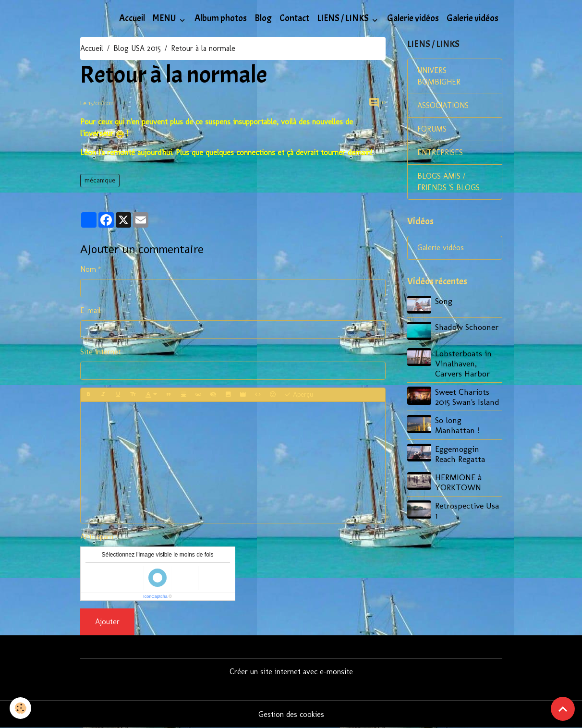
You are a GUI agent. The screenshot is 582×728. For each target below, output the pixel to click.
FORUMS (432, 129)
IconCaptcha (155, 596)
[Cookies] (20, 708)
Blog (263, 18)
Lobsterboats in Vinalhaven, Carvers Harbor (463, 363)
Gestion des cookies (291, 714)
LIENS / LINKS (344, 18)
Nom (88, 269)
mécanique (100, 180)
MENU (165, 18)
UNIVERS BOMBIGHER (439, 76)
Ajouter (107, 622)
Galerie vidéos (413, 18)
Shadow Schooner (467, 327)
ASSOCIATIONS (443, 105)
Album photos (221, 18)
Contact (294, 18)
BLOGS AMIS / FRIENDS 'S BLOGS (449, 182)
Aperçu (299, 395)
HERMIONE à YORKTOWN (458, 482)
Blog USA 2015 (137, 48)
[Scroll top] (563, 709)
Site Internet (101, 352)
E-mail (91, 310)
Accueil (132, 18)
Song (444, 301)
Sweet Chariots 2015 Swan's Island (467, 397)
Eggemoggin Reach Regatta (460, 454)
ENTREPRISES (440, 152)
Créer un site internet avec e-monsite (291, 672)
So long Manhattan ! (457, 425)
